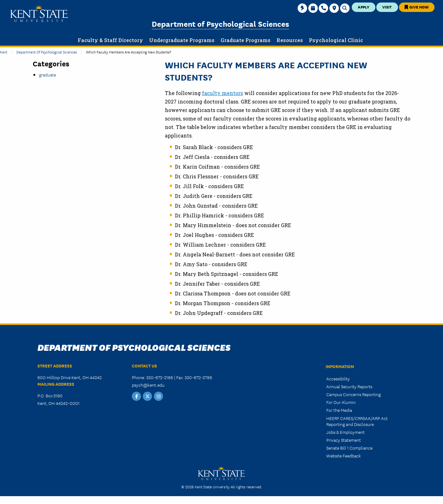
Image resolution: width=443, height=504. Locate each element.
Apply (364, 7)
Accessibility (338, 378)
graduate (48, 75)
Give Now (417, 7)
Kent (4, 52)
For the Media (339, 410)
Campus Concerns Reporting (353, 394)
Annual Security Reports (349, 386)
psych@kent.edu (148, 385)
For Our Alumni (341, 402)
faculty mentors (222, 93)
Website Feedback (344, 456)
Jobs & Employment (345, 432)
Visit (387, 7)
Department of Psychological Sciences (220, 23)
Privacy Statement (344, 440)
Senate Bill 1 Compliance (349, 448)
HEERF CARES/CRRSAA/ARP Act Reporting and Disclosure (357, 421)
